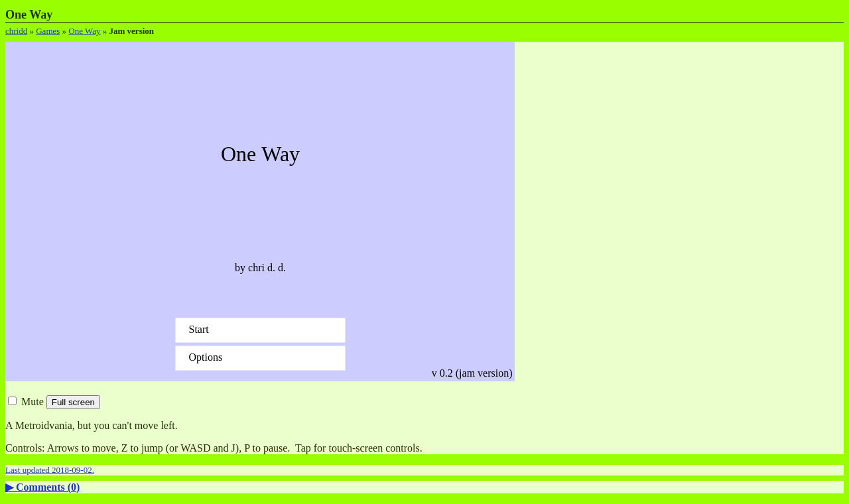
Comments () (48, 487)
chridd (16, 31)
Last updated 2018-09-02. (50, 470)
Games (48, 31)
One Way (84, 31)
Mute (26, 402)
